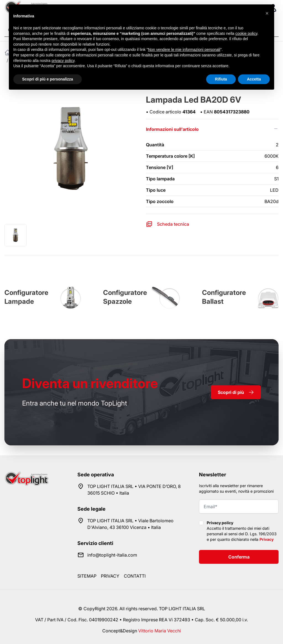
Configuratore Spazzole (125, 297)
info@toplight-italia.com (112, 555)
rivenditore (90, 383)
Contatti (135, 576)
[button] (267, 13)
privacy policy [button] (63, 61)
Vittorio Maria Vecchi (160, 631)
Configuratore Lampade (26, 297)
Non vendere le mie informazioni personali (184, 50)
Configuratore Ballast (224, 297)
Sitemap (87, 576)
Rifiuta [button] (221, 79)
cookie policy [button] (246, 33)
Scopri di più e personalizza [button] (48, 79)
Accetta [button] (254, 79)
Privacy (267, 539)
